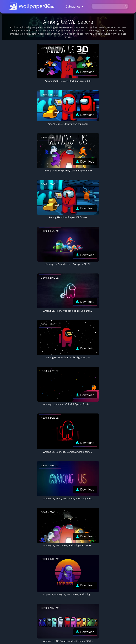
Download (87, 72)
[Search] (107, 6)
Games (68, 27)
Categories (74, 6)
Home (50, 6)
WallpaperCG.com (30, 6)
